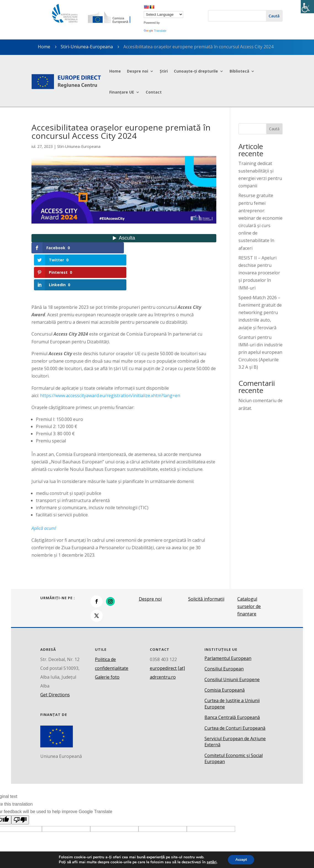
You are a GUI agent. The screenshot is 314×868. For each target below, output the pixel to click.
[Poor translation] (20, 783)
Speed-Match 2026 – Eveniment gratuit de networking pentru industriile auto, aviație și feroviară (260, 313)
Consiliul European (224, 632)
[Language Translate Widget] (163, 14)
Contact (154, 92)
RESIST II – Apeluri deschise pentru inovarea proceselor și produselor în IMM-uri (259, 273)
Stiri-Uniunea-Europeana (87, 47)
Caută (274, 129)
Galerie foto (107, 640)
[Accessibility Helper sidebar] (307, 7)
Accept (241, 859)
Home (115, 71)
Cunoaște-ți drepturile (196, 71)
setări (211, 862)
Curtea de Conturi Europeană (235, 691)
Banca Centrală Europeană (232, 680)
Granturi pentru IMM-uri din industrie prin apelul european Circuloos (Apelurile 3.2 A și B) (260, 352)
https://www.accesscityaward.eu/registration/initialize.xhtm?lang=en (110, 359)
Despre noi (138, 71)
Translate (155, 31)
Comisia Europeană (225, 653)
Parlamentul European (228, 621)
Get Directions (55, 658)
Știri (164, 71)
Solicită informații (206, 562)
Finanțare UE (122, 92)
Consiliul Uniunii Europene (232, 643)
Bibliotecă (239, 71)
